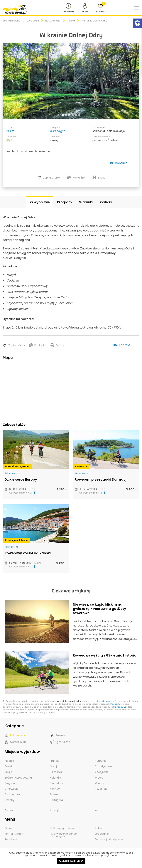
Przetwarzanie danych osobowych (64, 834)
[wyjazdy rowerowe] (15, 9)
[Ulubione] (100, 8)
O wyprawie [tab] (40, 202)
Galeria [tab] (106, 202)
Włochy (100, 782)
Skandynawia (103, 766)
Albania (23, 540)
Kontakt (118, 163)
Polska (71, 21)
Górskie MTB (15, 742)
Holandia (55, 777)
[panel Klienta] (85, 8)
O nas (8, 827)
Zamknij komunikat (71, 861)
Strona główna (12, 21)
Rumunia (101, 760)
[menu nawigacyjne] (136, 8)
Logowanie (102, 833)
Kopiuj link (76, 177)
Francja (55, 760)
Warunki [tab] (86, 202)
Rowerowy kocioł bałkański (28, 553)
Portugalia (56, 799)
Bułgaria (10, 782)
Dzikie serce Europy (21, 479)
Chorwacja (81, 466)
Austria (9, 766)
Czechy (10, 799)
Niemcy (55, 788)
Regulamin (11, 838)
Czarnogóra (11, 540)
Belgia (8, 771)
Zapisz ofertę (51, 177)
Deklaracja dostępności (110, 838)
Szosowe (58, 735)
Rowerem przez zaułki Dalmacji (101, 479)
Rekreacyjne (53, 21)
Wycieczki (33, 21)
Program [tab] (64, 202)
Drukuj (99, 177)
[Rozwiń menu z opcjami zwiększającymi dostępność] (137, 23)
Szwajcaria (102, 771)
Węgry (99, 777)
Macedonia (57, 782)
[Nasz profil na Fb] (68, 8)
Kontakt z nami (14, 833)
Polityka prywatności (63, 827)
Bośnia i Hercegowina (17, 466)
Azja (98, 809)
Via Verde (107, 701)
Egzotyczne (60, 742)
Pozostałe (101, 788)
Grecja (54, 766)
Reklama (101, 827)
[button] (13, 81)
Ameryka (56, 809)
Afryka (9, 809)
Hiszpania (56, 771)
